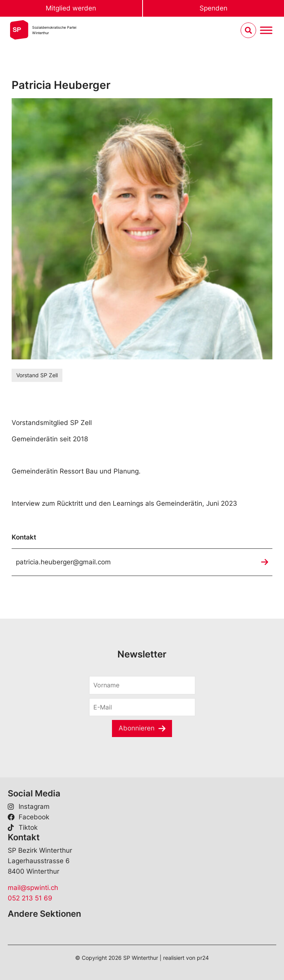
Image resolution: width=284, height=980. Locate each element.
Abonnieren (137, 728)
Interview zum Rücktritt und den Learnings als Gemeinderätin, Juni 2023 (124, 503)
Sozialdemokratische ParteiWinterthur (54, 30)
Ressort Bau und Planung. (100, 471)
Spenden (213, 8)
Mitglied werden (71, 8)
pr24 (203, 958)
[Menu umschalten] (266, 30)
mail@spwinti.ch (33, 888)
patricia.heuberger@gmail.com (63, 562)
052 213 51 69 (30, 898)
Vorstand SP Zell (37, 375)
